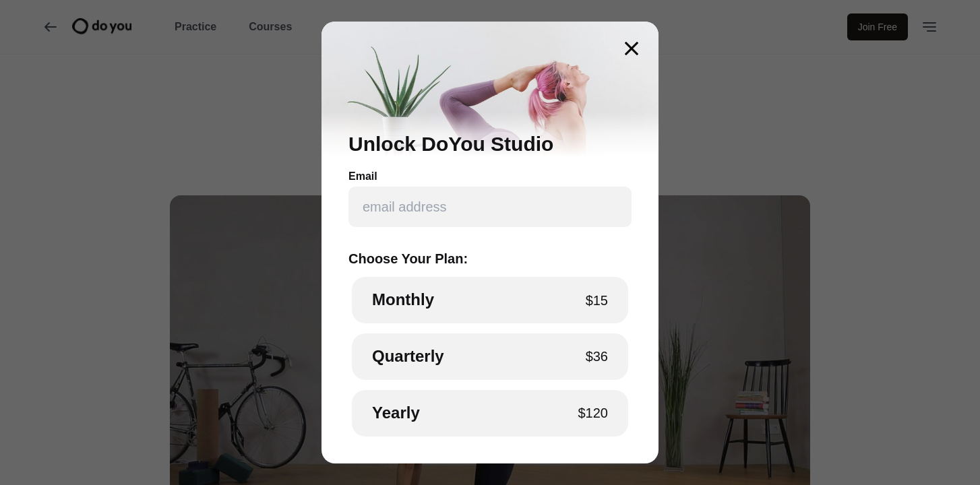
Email (363, 176)
